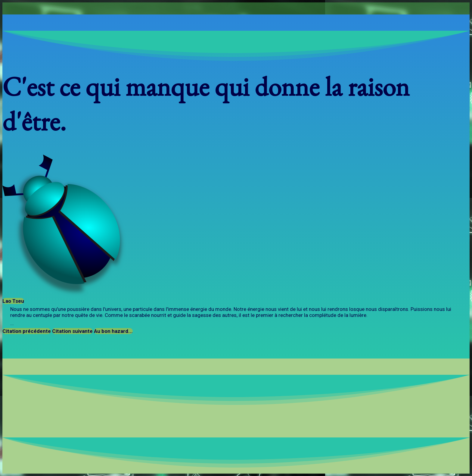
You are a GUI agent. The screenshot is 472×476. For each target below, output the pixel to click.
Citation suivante (72, 331)
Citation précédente (27, 331)
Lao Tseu (13, 301)
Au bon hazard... (113, 331)
